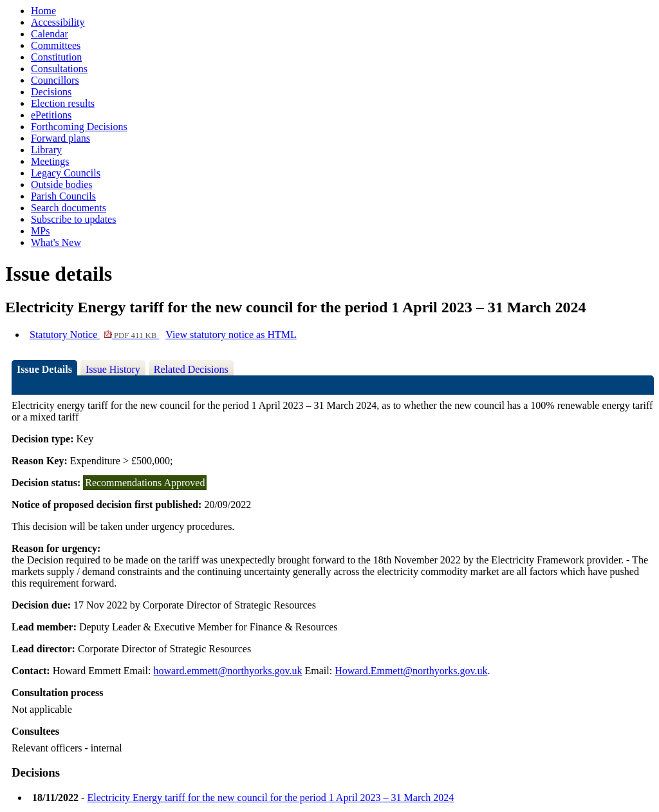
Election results (63, 103)
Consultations (59, 69)
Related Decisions (191, 369)
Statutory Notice (94, 335)
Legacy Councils (66, 173)
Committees (56, 45)
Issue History (113, 369)
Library (46, 150)
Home (43, 11)
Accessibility (58, 22)
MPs (40, 231)
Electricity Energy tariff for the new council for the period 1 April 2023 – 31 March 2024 (270, 798)
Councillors (55, 80)
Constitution (56, 57)
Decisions (51, 92)
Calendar (50, 34)
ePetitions (51, 115)
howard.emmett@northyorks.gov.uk (228, 671)
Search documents (69, 208)
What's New (56, 242)
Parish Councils (63, 196)
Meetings (50, 161)
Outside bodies (62, 184)
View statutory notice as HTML (231, 335)
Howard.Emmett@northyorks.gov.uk (411, 671)
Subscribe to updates (73, 219)
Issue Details (44, 369)
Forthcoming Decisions (79, 127)
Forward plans (60, 138)
